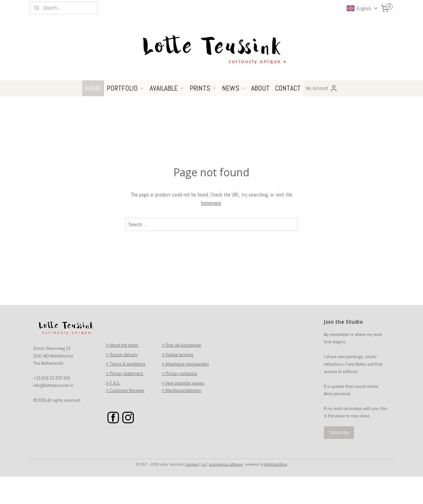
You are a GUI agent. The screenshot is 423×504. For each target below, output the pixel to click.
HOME (93, 115)
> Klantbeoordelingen (181, 418)
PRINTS (203, 115)
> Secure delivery (122, 382)
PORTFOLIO (126, 115)
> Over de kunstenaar (181, 372)
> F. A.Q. (113, 410)
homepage (211, 230)
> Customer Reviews (125, 418)
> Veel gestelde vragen (183, 410)
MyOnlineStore (276, 492)
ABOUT (260, 115)
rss (204, 492)
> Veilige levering (177, 382)
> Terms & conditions (126, 391)
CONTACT (288, 115)
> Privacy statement (125, 401)
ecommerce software (226, 492)
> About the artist (122, 372)
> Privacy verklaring (179, 401)
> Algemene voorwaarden (185, 391)
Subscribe (339, 460)
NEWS (234, 115)
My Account (322, 116)
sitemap (192, 492)
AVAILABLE (167, 115)
